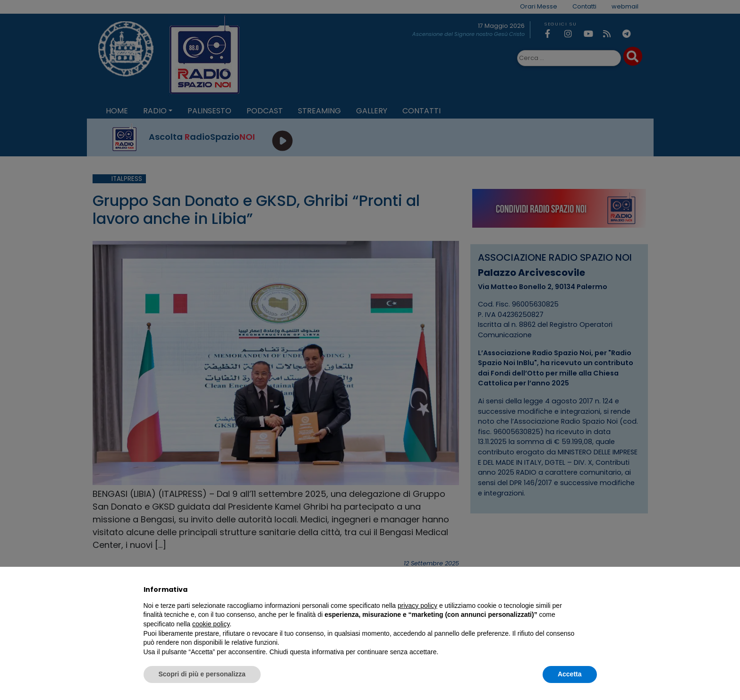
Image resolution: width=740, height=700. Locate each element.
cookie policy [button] (211, 624)
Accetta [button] (570, 674)
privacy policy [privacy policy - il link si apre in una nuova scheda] (417, 606)
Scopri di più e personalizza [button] (202, 674)
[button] (592, 589)
